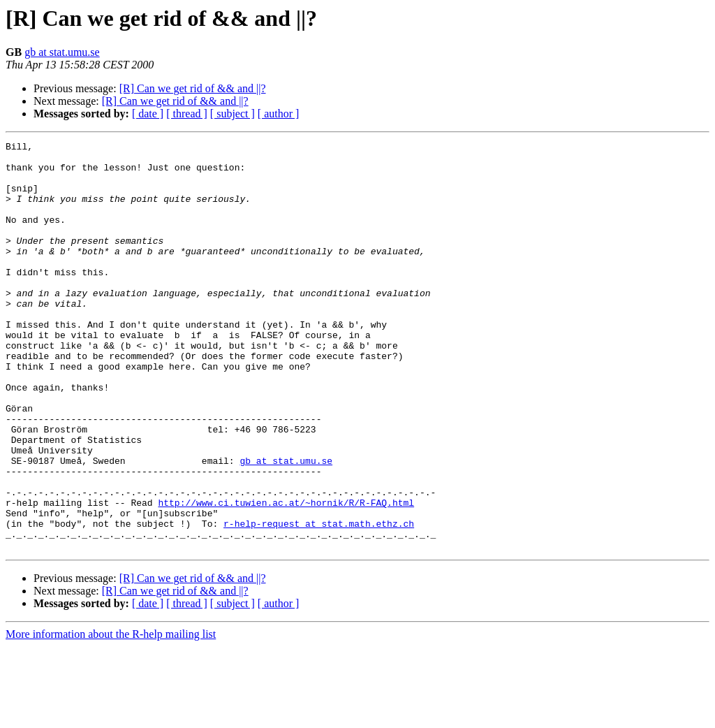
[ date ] (148, 114)
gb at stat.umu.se (62, 52)
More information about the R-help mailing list (111, 716)
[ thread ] (187, 114)
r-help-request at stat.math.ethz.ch (319, 601)
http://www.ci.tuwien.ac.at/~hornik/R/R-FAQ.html (286, 576)
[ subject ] (233, 114)
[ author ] (279, 114)
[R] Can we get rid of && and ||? (193, 88)
